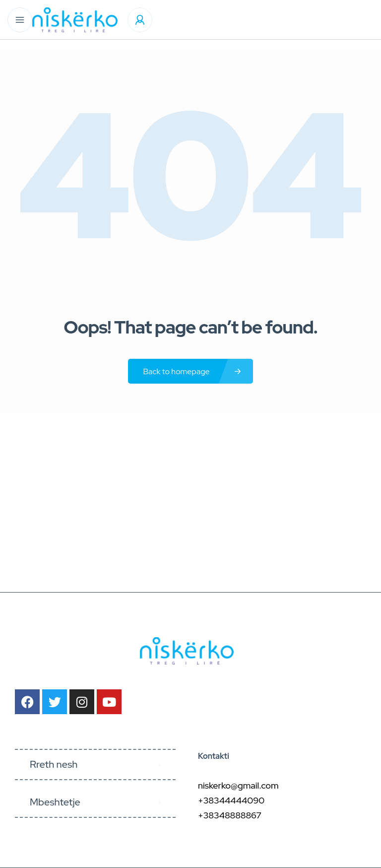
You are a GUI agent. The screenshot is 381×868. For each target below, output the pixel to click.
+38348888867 (230, 815)
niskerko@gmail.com (238, 785)
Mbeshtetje (55, 802)
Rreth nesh (54, 764)
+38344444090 (231, 800)
